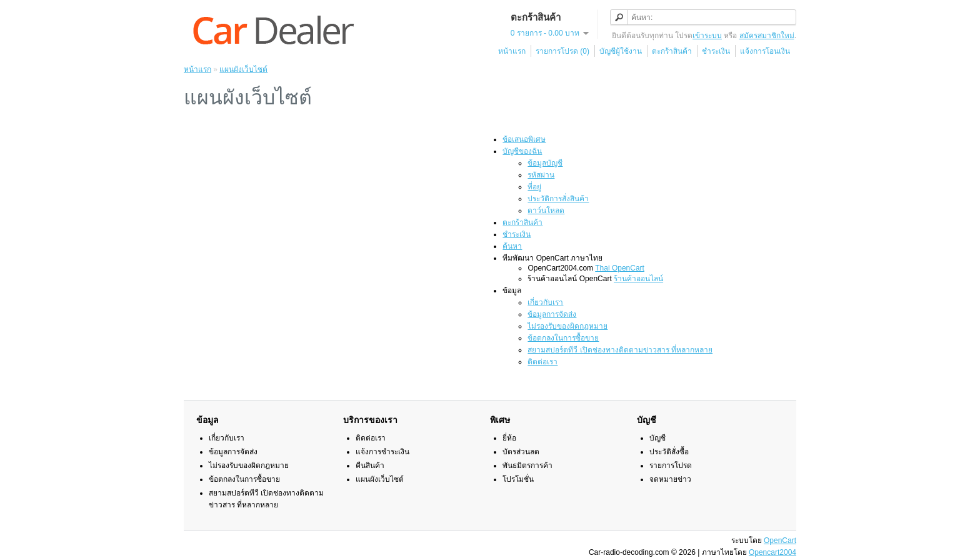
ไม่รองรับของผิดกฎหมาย (567, 326)
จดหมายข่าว (670, 479)
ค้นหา (512, 246)
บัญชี (657, 438)
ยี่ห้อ (509, 438)
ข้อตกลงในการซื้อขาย (563, 338)
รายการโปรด (671, 466)
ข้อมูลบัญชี (545, 163)
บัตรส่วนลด (521, 452)
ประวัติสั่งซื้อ (669, 452)
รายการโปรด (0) (562, 51)
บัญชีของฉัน (522, 151)
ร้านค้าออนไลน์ (638, 279)
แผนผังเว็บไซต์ (243, 69)
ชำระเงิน (716, 51)
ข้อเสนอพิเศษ (524, 139)
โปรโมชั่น (518, 479)
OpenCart (780, 541)
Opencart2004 (772, 552)
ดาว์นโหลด (546, 211)
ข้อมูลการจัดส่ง (552, 314)
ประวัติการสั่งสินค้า (558, 199)
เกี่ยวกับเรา (545, 302)
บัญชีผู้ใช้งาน (621, 51)
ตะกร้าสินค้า (672, 51)
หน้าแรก (512, 51)
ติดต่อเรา (542, 362)
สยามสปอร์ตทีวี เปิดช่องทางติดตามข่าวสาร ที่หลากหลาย (620, 350)
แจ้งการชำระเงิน (382, 452)
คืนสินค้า (370, 466)
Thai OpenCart (620, 268)
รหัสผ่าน (541, 175)
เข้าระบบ (707, 36)
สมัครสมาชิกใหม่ (767, 36)
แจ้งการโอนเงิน (765, 51)
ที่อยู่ (534, 187)
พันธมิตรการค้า (527, 466)
